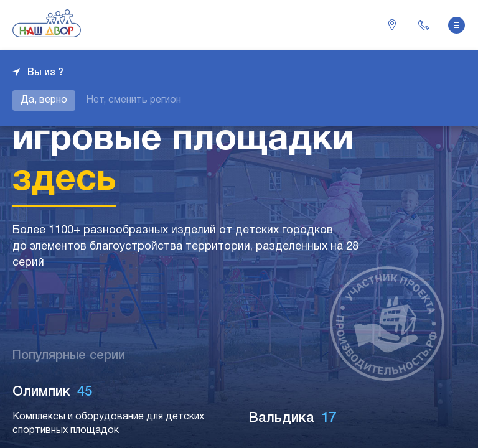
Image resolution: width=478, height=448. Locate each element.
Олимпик (53, 392)
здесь (64, 180)
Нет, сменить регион (134, 100)
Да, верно (44, 100)
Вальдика (293, 418)
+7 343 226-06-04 (423, 25)
